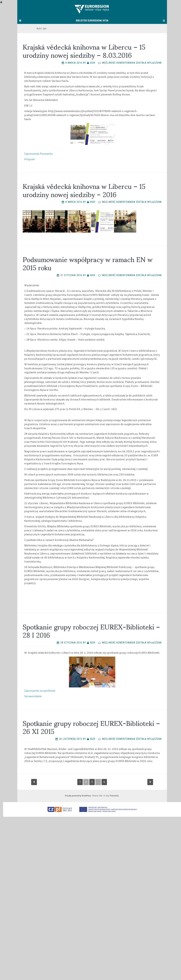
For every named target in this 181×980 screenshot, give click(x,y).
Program (30, 159)
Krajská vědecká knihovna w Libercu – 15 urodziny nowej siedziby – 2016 (84, 190)
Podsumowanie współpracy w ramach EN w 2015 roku (88, 263)
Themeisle (114, 796)
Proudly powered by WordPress (78, 796)
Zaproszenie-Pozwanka (38, 154)
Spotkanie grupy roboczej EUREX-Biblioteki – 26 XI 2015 (91, 727)
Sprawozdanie (33, 696)
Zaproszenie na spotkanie (40, 691)
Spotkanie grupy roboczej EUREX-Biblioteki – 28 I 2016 (91, 630)
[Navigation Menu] (164, 21)
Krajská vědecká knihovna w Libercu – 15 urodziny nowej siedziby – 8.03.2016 (84, 50)
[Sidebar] (20, 21)
